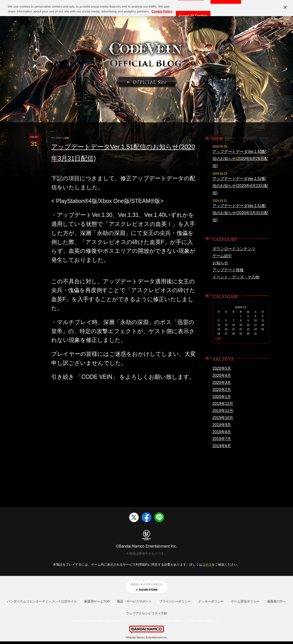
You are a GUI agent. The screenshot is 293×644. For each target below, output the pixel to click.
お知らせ (220, 263)
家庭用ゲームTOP (97, 601)
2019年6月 (222, 446)
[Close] (285, 5)
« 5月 (218, 338)
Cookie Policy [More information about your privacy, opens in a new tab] (162, 9)
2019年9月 (222, 425)
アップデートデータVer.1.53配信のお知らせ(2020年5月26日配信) (240, 159)
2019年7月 (222, 439)
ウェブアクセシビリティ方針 (147, 613)
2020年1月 (222, 397)
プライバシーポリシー (175, 601)
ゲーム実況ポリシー (245, 601)
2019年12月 (223, 404)
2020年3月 (222, 383)
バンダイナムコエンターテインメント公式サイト (42, 601)
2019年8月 (222, 432)
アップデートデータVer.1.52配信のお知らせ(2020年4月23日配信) (240, 186)
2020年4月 (222, 375)
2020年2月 (222, 390)
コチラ (207, 565)
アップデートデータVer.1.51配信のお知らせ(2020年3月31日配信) (240, 213)
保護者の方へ (276, 601)
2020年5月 (222, 368)
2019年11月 (223, 411)
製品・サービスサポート (134, 601)
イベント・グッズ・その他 (236, 277)
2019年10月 (223, 418)
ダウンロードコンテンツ (234, 249)
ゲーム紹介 (222, 256)
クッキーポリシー (211, 601)
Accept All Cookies (193, 14)
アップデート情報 (228, 270)
